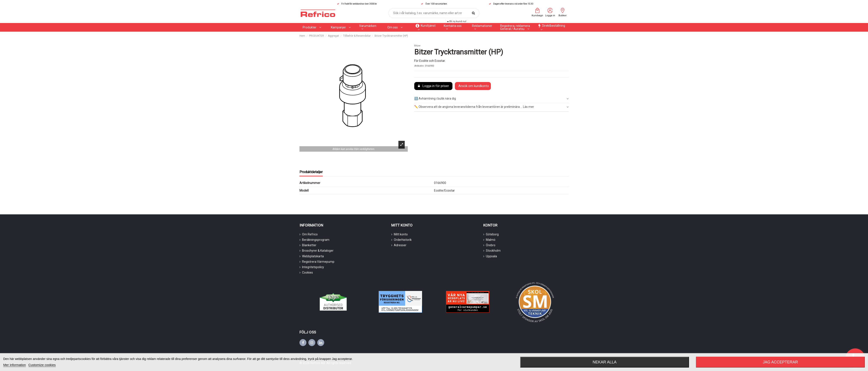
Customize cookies (42, 365)
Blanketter (309, 245)
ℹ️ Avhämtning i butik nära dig (491, 99)
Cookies (307, 273)
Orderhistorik (403, 240)
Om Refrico (310, 234)
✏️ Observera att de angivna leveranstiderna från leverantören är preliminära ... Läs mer (491, 107)
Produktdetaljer (311, 172)
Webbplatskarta (313, 256)
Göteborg (492, 234)
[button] (341, 27)
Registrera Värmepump (318, 262)
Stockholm (493, 251)
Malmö (491, 240)
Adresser (400, 245)
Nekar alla (605, 362)
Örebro (491, 245)
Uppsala (491, 256)
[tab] (491, 99)
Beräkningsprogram (316, 240)
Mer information (15, 365)
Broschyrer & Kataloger (318, 251)
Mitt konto (401, 234)
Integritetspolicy (313, 267)
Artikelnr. (419, 66)
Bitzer (417, 46)
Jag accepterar (780, 362)
